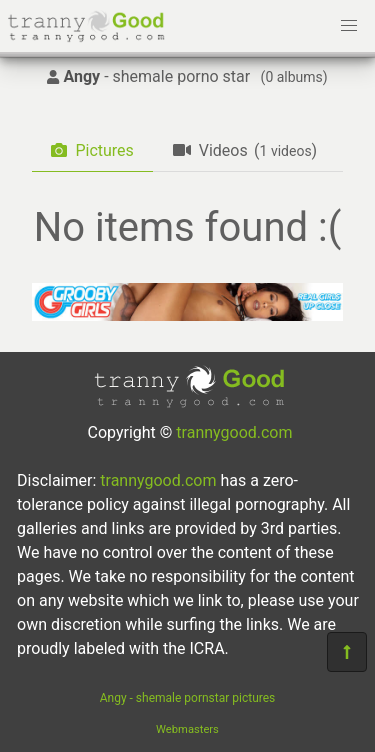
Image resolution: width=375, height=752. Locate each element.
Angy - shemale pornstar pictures (188, 698)
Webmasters (187, 729)
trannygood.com (234, 432)
